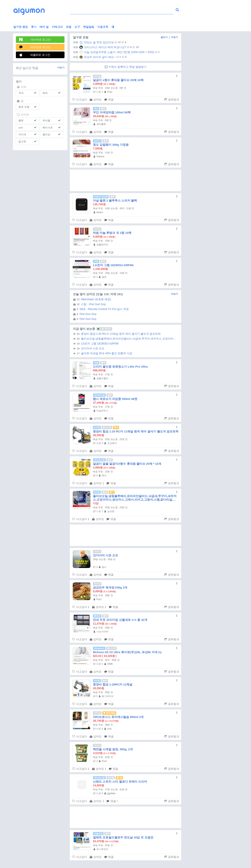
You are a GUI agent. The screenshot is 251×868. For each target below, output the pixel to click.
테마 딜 (44, 27)
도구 (77, 27)
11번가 (97, 141)
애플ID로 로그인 (35, 55)
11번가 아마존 (101, 197)
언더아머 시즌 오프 (88, 348)
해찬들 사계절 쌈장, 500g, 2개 (113, 749)
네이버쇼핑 (99, 395)
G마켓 (97, 427)
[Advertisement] (125, 180)
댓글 (109, 99)
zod (20, 128)
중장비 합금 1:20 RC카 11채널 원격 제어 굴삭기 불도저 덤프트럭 (116, 334)
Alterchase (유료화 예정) (91, 299)
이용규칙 (103, 27)
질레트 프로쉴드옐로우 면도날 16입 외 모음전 (123, 837)
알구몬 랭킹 (21, 27)
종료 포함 (24, 107)
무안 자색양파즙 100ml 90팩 (112, 112)
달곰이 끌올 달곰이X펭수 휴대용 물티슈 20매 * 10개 (127, 464)
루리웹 (46, 121)
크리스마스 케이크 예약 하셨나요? (99, 47)
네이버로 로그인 (35, 39)
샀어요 (96, 99)
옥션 (96, 108)
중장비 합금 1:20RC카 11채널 (113, 684)
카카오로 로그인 (35, 47)
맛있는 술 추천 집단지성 (93, 42)
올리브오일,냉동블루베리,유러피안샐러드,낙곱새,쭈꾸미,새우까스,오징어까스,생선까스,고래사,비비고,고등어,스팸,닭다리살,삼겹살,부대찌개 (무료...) (125, 339)
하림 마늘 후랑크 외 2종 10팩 (112, 233)
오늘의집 (98, 834)
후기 (34, 27)
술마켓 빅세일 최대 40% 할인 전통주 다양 (102, 353)
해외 (45, 93)
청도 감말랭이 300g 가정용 (111, 145)
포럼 (69, 27)
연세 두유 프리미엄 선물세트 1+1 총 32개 (120, 620)
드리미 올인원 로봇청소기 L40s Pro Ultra (120, 367)
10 (119, 778)
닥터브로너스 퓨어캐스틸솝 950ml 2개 (118, 717)
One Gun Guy (84, 314)
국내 (21, 93)
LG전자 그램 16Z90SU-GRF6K (113, 265)
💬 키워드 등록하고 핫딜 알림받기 (126, 67)
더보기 (61, 68)
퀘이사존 (48, 128)
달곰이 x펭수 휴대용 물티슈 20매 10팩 (118, 80)
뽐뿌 (21, 121)
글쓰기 (164, 37)
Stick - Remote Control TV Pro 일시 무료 (100, 309)
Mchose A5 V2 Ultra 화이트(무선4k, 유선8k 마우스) (127, 652)
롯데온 (97, 616)
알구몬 (22, 142)
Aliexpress (99, 648)
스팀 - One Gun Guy (89, 304)
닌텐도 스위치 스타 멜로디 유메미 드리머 (120, 782)
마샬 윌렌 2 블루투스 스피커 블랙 (115, 200)
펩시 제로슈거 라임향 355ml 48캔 (115, 399)
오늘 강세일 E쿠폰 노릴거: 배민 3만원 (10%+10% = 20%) (113, 52)
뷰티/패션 (109, 713)
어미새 (22, 134)
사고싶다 (80, 99)
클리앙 (46, 134)
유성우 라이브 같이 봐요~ (94, 57)
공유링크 (172, 99)
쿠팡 (96, 261)
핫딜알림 (89, 27)
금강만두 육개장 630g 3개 (110, 587)
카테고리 (57, 27)
